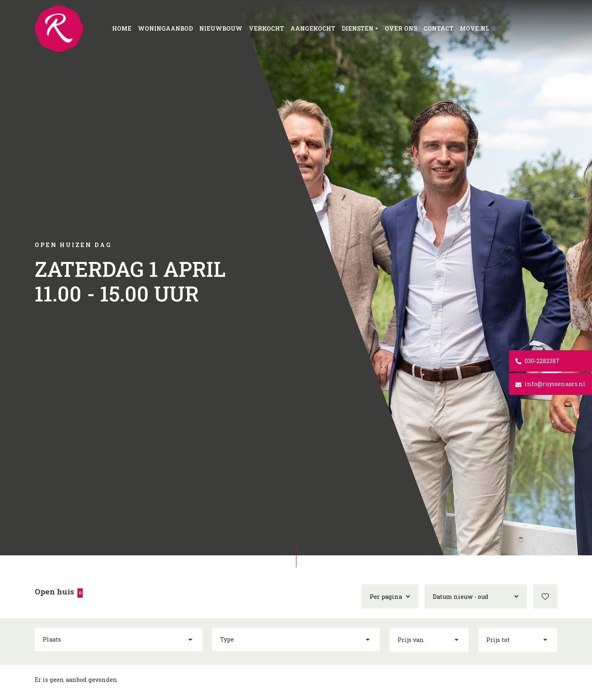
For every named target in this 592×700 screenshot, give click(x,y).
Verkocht (266, 28)
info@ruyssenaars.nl (550, 384)
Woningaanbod (165, 28)
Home (122, 28)
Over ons (401, 28)
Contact (438, 28)
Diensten (357, 28)
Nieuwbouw (221, 28)
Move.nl (474, 28)
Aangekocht (313, 28)
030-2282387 (537, 361)
